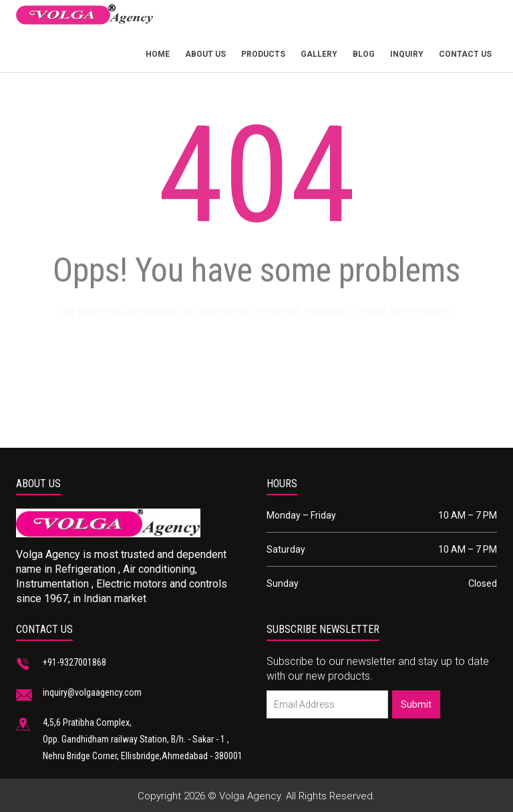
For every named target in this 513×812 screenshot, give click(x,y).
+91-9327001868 (74, 662)
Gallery (319, 54)
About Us (205, 54)
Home (158, 54)
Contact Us (465, 54)
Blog (364, 54)
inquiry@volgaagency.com (92, 692)
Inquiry (407, 54)
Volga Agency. (251, 796)
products (263, 54)
